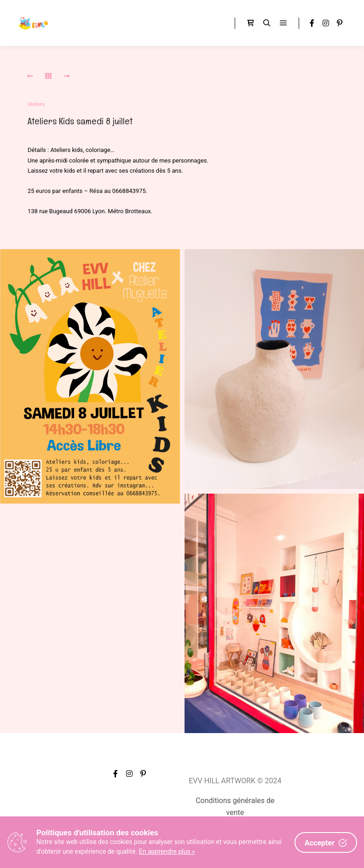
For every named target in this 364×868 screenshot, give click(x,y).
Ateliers (36, 104)
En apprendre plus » (167, 851)
